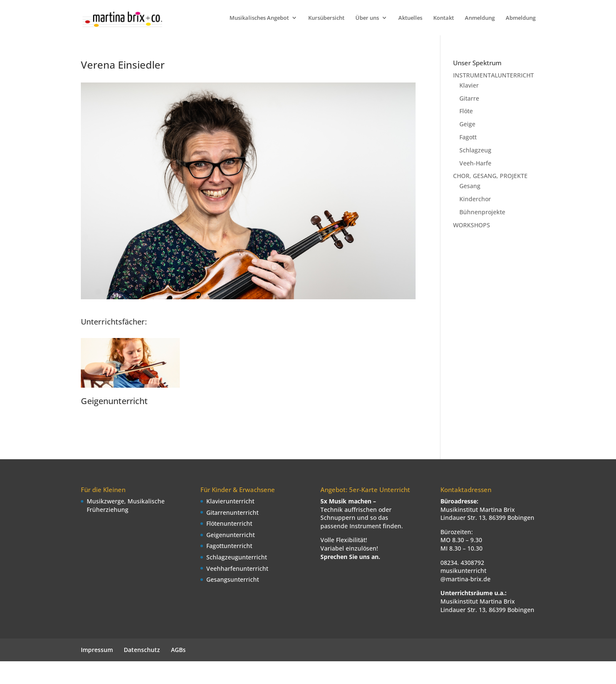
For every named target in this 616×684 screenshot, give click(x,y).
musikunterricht (463, 571)
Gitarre (469, 98)
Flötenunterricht (229, 523)
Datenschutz (142, 650)
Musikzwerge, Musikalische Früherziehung (126, 505)
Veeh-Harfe (475, 163)
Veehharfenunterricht (237, 568)
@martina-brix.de (465, 579)
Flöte (466, 111)
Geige (467, 124)
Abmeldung (521, 18)
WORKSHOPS (472, 225)
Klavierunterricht (230, 501)
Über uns (367, 18)
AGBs (178, 650)
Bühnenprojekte (482, 212)
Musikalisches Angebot (259, 18)
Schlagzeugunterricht (237, 557)
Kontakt (444, 18)
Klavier (469, 85)
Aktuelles (410, 18)
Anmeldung (480, 18)
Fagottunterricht (229, 546)
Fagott (468, 137)
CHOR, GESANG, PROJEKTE (490, 176)
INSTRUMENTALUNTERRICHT (493, 75)
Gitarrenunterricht (232, 512)
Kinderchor (475, 199)
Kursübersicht (326, 18)
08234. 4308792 (462, 563)
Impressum (97, 650)
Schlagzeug (475, 150)
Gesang (470, 186)
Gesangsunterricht (233, 579)
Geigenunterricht (114, 401)
